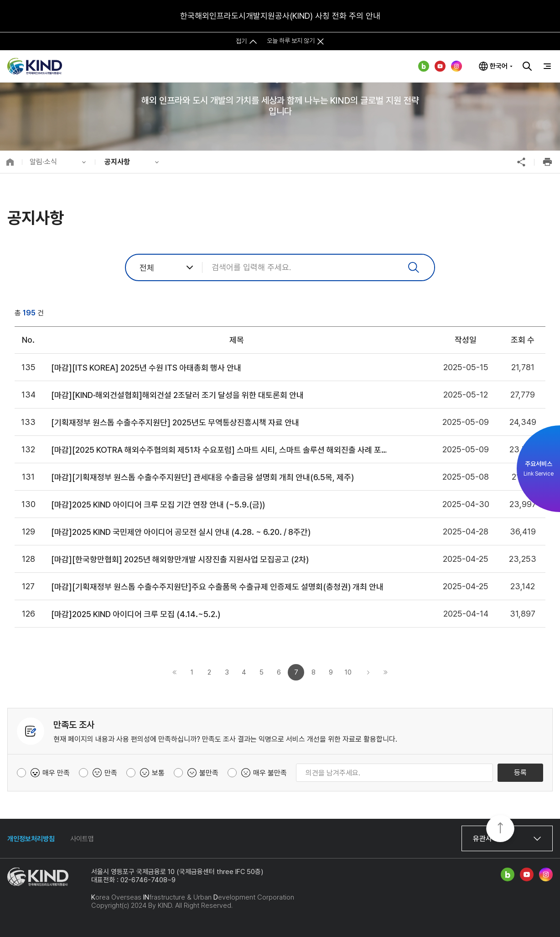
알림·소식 (43, 162)
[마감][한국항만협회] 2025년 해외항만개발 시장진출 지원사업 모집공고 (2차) (180, 559)
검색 (527, 66)
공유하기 (521, 162)
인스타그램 (456, 66)
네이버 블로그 (424, 66)
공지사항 (117, 162)
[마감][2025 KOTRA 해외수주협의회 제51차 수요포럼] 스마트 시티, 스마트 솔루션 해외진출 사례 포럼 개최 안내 (222, 450)
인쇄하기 (547, 162)
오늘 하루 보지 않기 (291, 41)
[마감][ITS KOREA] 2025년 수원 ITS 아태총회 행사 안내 (146, 368)
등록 (520, 772)
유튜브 (440, 66)
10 (348, 672)
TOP (500, 829)
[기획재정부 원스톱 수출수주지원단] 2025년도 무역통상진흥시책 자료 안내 (175, 422)
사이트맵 (82, 839)
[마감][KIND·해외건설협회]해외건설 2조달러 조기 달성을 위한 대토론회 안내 (177, 395)
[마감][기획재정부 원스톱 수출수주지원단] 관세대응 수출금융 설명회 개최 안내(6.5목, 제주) (202, 477)
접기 (241, 41)
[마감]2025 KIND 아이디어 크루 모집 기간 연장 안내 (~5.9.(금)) (158, 505)
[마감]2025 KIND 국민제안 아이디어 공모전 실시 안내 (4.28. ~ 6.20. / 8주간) (181, 532)
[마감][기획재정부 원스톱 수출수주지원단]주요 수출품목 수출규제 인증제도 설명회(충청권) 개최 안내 (217, 587)
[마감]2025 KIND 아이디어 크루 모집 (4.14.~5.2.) (136, 614)
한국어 (499, 66)
